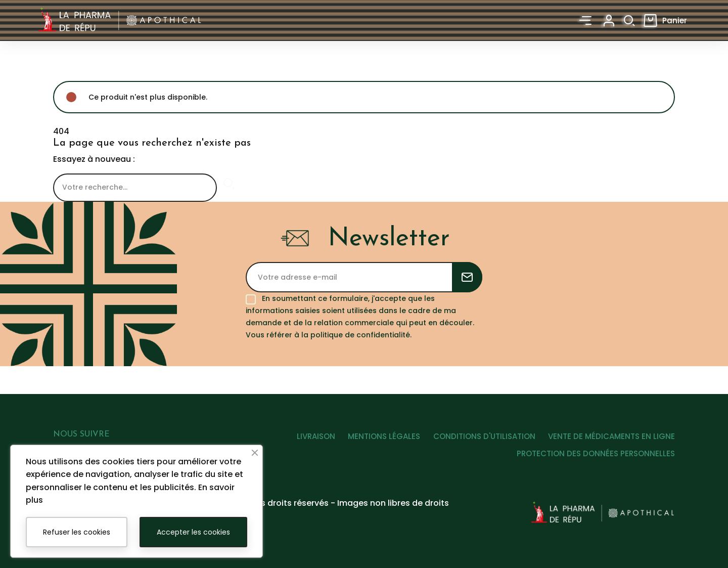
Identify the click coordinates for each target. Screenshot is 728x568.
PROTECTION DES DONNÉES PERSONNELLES (596, 456)
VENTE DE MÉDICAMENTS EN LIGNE (611, 439)
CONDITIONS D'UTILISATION (480, 439)
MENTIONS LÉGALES (375, 439)
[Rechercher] (135, 188)
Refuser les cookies (77, 532)
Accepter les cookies (193, 532)
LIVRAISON (303, 439)
